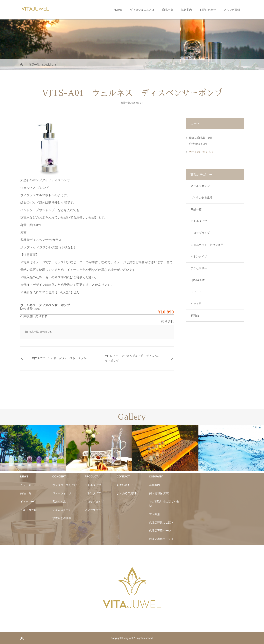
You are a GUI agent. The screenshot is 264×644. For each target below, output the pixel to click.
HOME (118, 10)
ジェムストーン (62, 510)
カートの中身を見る (201, 152)
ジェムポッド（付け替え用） (208, 245)
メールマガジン (200, 186)
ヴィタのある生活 (202, 197)
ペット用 (196, 304)
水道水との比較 (62, 518)
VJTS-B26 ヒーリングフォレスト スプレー (60, 358)
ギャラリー (27, 502)
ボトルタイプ (199, 221)
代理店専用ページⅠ (161, 531)
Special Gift (137, 103)
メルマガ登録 (232, 10)
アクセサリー (199, 268)
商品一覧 (168, 10)
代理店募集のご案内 (161, 522)
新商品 (195, 315)
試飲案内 (186, 10)
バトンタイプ (199, 256)
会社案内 (154, 485)
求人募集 (154, 514)
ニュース (26, 485)
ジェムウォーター (63, 493)
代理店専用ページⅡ (161, 539)
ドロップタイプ (200, 233)
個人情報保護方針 (160, 493)
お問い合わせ (208, 10)
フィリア (196, 292)
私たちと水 (59, 502)
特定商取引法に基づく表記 (164, 504)
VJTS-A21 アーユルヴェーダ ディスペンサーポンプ (132, 358)
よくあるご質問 (126, 493)
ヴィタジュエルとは (142, 10)
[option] (33, 448)
